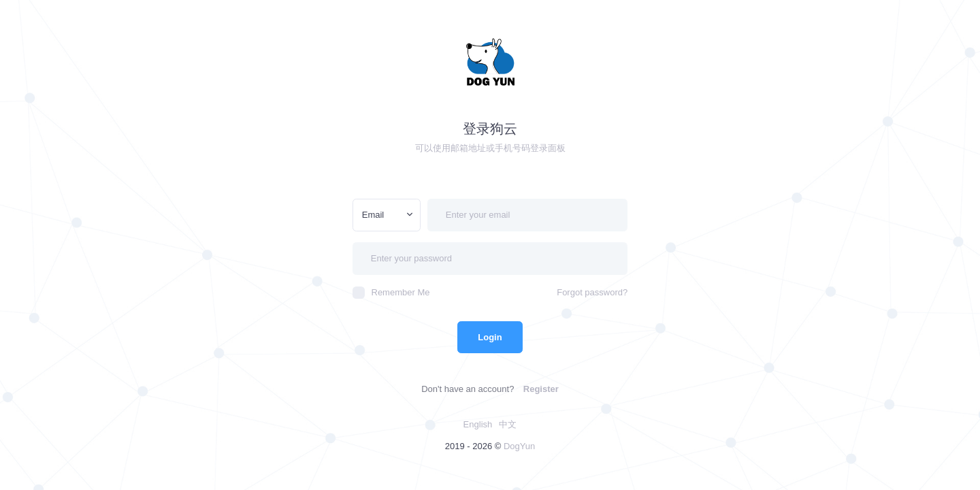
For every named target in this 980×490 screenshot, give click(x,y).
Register (541, 389)
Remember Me (391, 293)
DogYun (519, 446)
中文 (508, 424)
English (478, 424)
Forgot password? (592, 292)
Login (490, 337)
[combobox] (387, 215)
